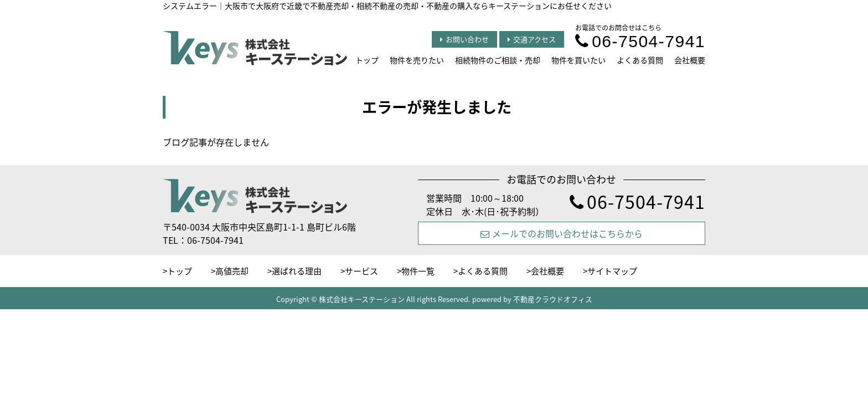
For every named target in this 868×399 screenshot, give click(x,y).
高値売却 (232, 271)
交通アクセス (532, 39)
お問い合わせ (464, 39)
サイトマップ (612, 271)
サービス (361, 271)
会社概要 (690, 60)
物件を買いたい (578, 60)
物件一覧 (418, 271)
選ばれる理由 (297, 271)
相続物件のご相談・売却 (498, 60)
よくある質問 (640, 60)
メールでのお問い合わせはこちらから (562, 233)
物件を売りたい (417, 60)
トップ (367, 60)
